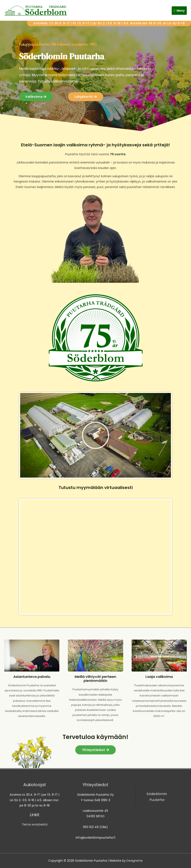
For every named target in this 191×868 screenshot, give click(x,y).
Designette (135, 861)
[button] (95, 435)
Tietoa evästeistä (35, 825)
